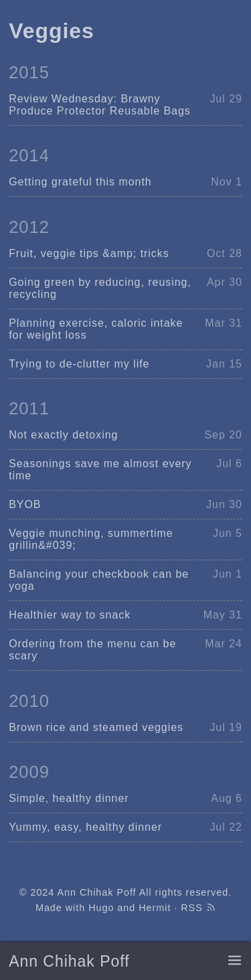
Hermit (155, 908)
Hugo (101, 908)
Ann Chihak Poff (69, 961)
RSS (198, 908)
